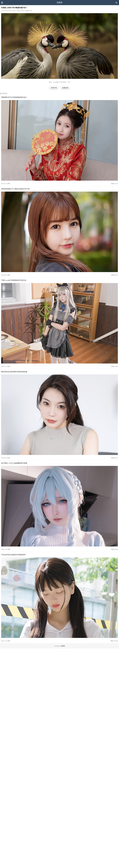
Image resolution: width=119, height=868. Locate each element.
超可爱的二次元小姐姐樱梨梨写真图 (14, 463)
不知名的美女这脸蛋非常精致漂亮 (13, 555)
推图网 (59, 3)
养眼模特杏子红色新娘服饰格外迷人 (14, 97)
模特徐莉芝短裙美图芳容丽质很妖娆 (14, 372)
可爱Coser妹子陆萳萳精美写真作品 (14, 280)
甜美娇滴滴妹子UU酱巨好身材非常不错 (15, 189)
